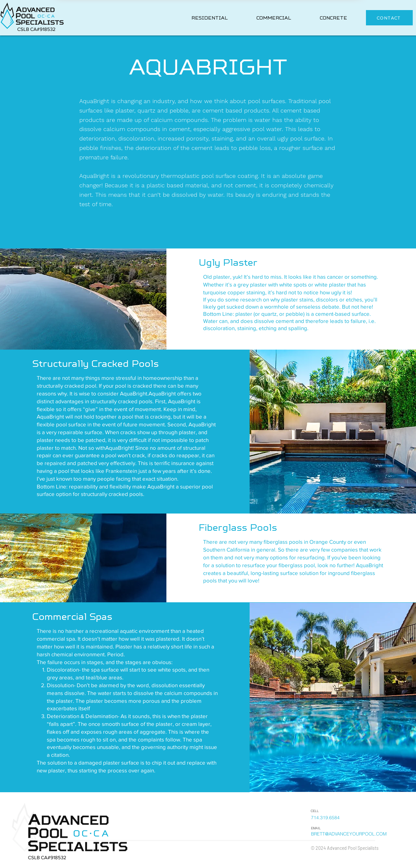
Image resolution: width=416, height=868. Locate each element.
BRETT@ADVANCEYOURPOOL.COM (349, 834)
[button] (210, 18)
